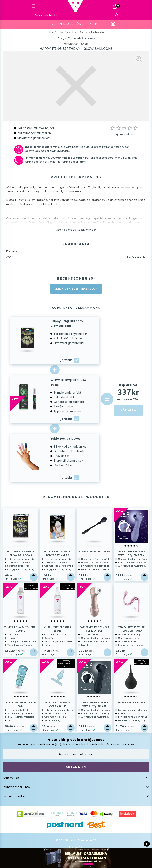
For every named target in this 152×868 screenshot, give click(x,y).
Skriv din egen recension (76, 289)
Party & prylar (81, 32)
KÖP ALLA (128, 410)
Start (51, 32)
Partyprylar (98, 32)
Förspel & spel (64, 32)
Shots (85, 44)
